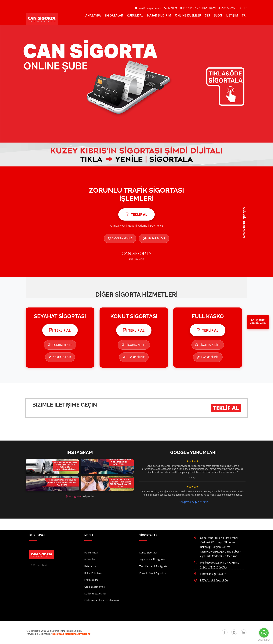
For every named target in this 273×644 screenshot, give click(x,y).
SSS (207, 15)
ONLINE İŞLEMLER (188, 15)
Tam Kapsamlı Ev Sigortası (154, 566)
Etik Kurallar (91, 580)
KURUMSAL (135, 15)
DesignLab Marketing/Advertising (71, 634)
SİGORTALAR (114, 15)
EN (246, 8)
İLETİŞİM (232, 15)
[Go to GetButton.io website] (264, 640)
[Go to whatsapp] (264, 633)
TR (240, 8)
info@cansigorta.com (148, 8)
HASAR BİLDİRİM (159, 15)
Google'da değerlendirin (193, 502)
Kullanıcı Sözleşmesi (96, 594)
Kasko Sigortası (148, 553)
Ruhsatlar (90, 559)
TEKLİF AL (226, 408)
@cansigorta (73, 496)
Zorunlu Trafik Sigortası (153, 573)
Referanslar (91, 566)
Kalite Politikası (93, 573)
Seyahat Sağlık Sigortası (153, 559)
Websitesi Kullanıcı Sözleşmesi (102, 600)
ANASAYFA (93, 15)
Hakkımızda (91, 553)
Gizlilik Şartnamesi (95, 587)
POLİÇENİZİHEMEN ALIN (258, 322)
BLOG (218, 15)
